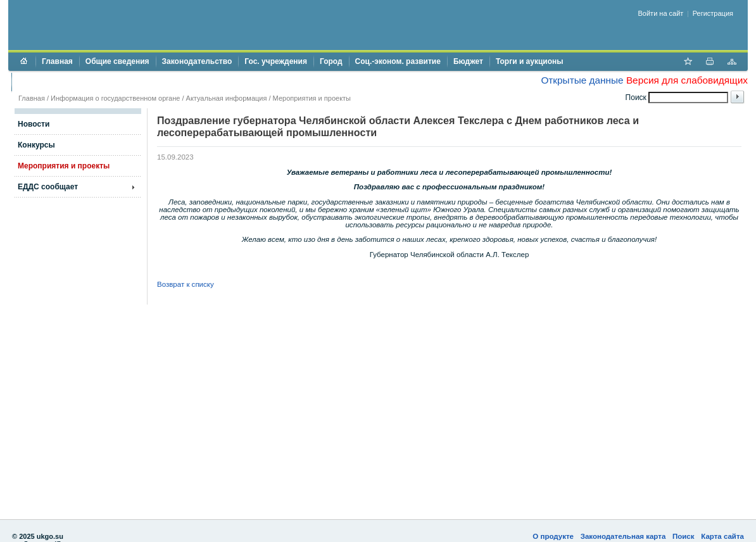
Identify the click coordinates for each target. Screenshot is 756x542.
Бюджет (468, 61)
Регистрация (713, 13)
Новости (34, 124)
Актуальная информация (227, 98)
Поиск (684, 536)
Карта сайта (722, 536)
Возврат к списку (186, 284)
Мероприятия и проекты (312, 98)
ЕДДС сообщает (48, 187)
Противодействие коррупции (72, 82)
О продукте (553, 536)
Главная (57, 61)
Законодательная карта (623, 536)
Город (331, 61)
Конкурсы (36, 145)
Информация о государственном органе (115, 98)
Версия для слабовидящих (687, 80)
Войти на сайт (661, 13)
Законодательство (197, 61)
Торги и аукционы (530, 61)
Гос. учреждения (276, 61)
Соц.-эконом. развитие (398, 61)
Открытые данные (582, 80)
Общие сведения (117, 61)
